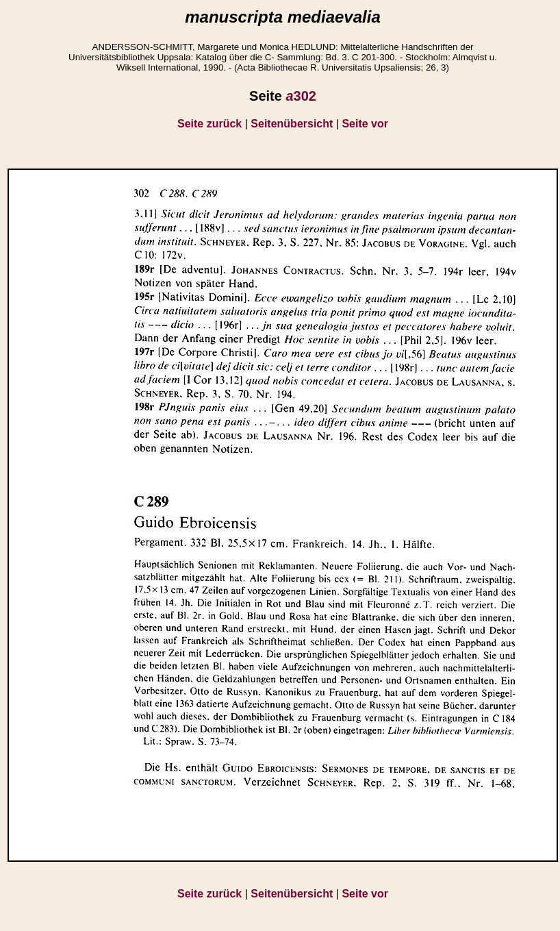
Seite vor (365, 124)
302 (301, 96)
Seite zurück (209, 124)
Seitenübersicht (292, 124)
